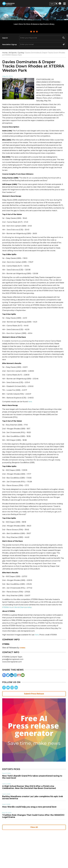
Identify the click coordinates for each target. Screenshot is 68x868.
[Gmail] (19, 675)
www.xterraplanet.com (12, 662)
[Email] (23, 675)
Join (52, 4)
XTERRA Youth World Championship (17, 607)
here (37, 635)
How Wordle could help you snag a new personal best (29, 807)
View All (34, 827)
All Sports (13, 53)
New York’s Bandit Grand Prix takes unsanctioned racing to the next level (32, 777)
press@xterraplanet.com (13, 659)
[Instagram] (15, 675)
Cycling (21, 53)
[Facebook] (4, 675)
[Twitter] (8, 675)
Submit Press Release (34, 694)
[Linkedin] (12, 675)
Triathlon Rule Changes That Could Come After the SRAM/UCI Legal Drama (33, 816)
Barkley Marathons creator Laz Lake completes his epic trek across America (33, 797)
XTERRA (22, 648)
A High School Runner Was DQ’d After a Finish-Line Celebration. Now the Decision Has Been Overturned (29, 787)
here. (30, 402)
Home (5, 53)
